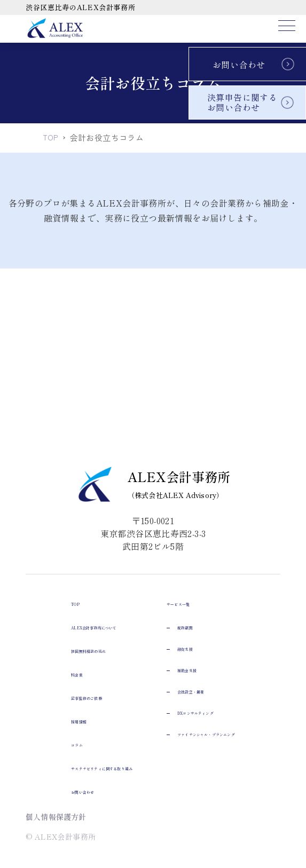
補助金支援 (58, 726)
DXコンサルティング (78, 769)
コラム (39, 589)
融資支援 (54, 705)
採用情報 (43, 566)
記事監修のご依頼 (61, 542)
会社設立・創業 (67, 747)
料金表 (39, 519)
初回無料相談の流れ (65, 495)
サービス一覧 (52, 660)
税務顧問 (54, 683)
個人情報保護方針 (56, 817)
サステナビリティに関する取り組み (96, 613)
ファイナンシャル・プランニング (102, 790)
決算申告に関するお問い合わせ (242, 102)
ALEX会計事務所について (78, 472)
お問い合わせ (239, 65)
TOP (35, 448)
